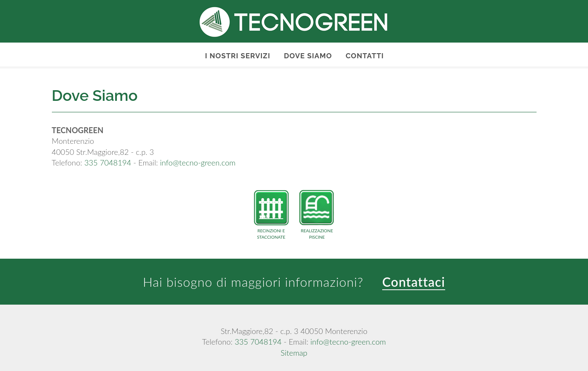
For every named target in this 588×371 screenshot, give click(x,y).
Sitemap (294, 353)
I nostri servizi (238, 56)
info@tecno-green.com (198, 163)
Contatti (365, 56)
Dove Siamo (308, 56)
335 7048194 (108, 163)
